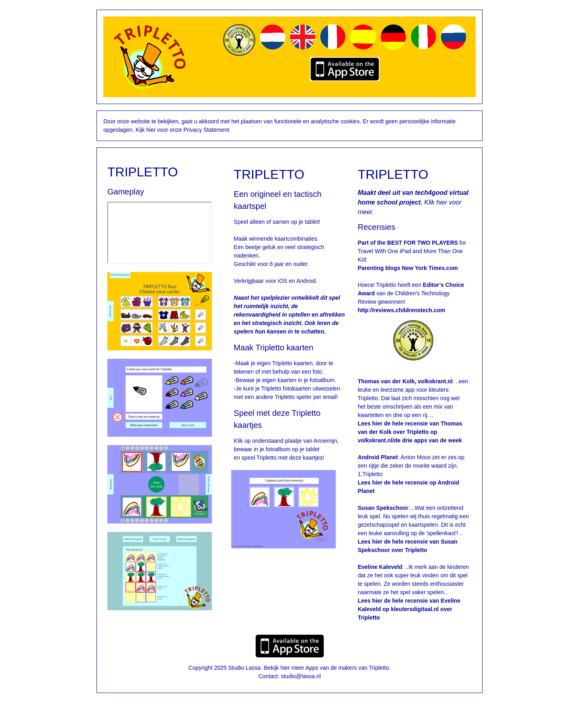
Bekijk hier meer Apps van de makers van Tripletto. (327, 668)
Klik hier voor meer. (413, 202)
